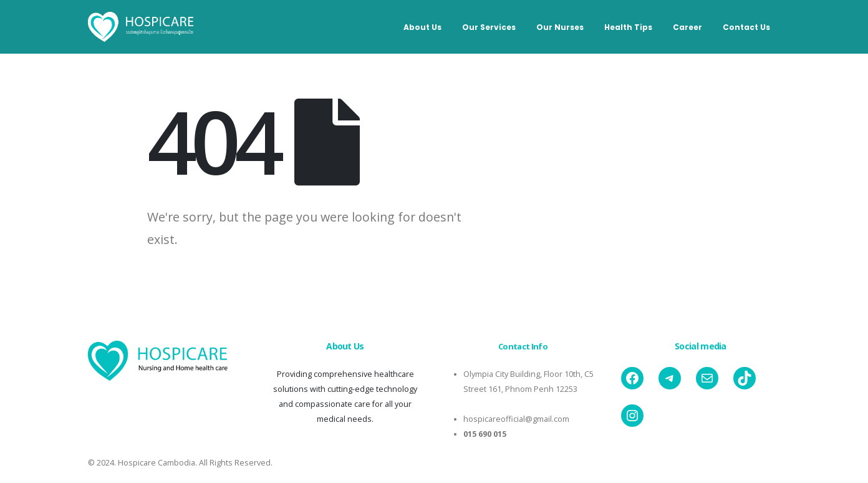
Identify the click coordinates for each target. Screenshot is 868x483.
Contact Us (746, 27)
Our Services (489, 27)
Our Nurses (560, 27)
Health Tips (628, 27)
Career (687, 27)
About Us (422, 27)
